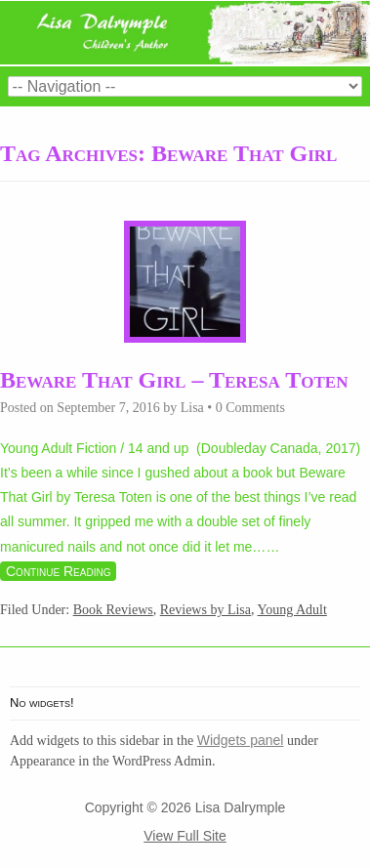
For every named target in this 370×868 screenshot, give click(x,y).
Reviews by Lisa (206, 610)
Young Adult (292, 610)
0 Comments (250, 408)
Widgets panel (241, 740)
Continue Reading (58, 571)
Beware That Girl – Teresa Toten (174, 380)
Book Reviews (113, 610)
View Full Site (185, 836)
